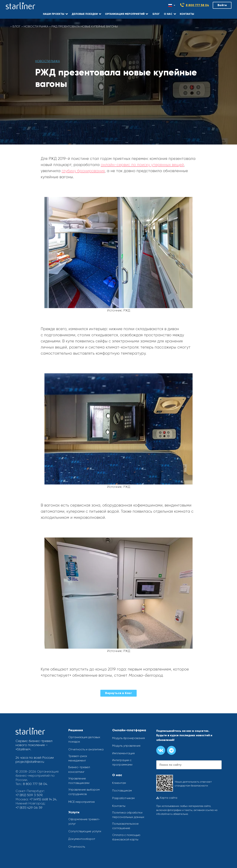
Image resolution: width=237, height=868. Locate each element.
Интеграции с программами (122, 762)
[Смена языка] (172, 5)
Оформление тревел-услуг (84, 821)
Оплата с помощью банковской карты (126, 837)
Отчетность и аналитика (86, 749)
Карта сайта (167, 798)
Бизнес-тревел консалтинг (79, 769)
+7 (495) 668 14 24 (43, 799)
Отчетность (77, 847)
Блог (17, 26)
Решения (76, 730)
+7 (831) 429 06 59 (29, 808)
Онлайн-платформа (129, 730)
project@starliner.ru (30, 762)
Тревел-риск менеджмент (78, 758)
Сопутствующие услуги (85, 831)
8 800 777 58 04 (197, 5)
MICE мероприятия (81, 802)
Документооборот (82, 839)
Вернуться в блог (118, 693)
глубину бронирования (83, 171)
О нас (117, 775)
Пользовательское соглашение (125, 826)
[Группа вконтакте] (161, 750)
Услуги (74, 812)
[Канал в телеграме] (171, 750)
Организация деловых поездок (84, 739)
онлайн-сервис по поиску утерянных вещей (142, 165)
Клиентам (119, 783)
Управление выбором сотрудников (84, 792)
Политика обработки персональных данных (128, 815)
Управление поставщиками (79, 781)
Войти (222, 5)
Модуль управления (126, 746)
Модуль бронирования (128, 738)
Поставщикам (122, 790)
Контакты (119, 806)
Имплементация (123, 753)
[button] (55, 14)
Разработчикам (123, 798)
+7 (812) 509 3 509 (29, 795)
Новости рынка (36, 26)
